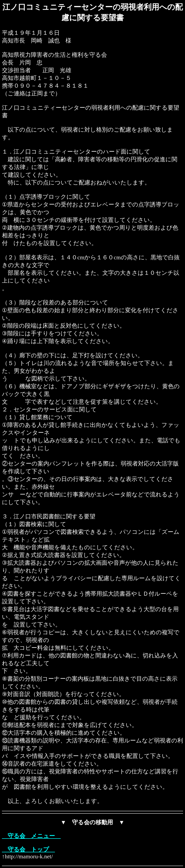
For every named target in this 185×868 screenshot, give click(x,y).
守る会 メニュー (31, 836)
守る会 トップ (28, 849)
